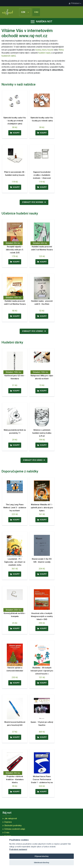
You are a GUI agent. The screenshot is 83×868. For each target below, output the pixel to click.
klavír (44, 50)
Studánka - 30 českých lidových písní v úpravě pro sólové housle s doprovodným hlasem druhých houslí (42, 674)
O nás (7, 833)
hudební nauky (45, 53)
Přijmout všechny (42, 856)
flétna (61, 50)
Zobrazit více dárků (34, 460)
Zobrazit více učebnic (34, 331)
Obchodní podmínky (13, 825)
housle (51, 50)
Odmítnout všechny (41, 863)
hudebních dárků (9, 56)
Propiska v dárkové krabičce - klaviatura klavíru (15, 780)
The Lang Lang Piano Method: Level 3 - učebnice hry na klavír (15, 508)
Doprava (8, 822)
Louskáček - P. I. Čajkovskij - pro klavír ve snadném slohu (15, 562)
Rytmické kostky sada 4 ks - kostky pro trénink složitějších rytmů (15, 121)
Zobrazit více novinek (34, 202)
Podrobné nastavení (18, 849)
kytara (38, 50)
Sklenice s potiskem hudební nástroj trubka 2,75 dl (42, 433)
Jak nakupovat (11, 818)
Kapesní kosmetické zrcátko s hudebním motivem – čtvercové (42, 175)
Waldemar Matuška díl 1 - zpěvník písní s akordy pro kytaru (42, 508)
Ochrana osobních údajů (15, 829)
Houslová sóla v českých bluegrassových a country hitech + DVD (42, 616)
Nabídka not (41, 21)
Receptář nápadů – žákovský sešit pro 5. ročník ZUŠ (15, 250)
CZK (25, 12)
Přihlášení (75, 3)
